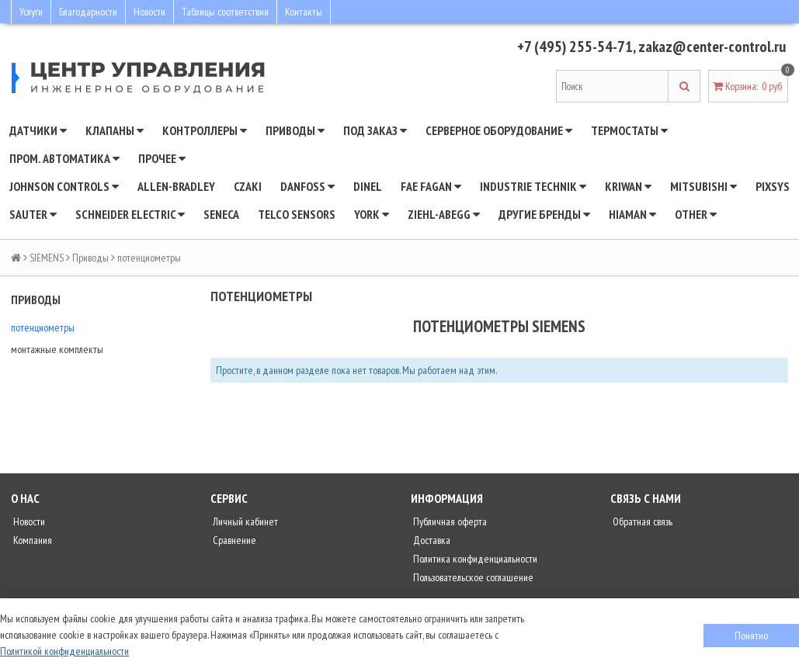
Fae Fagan (431, 186)
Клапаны (115, 130)
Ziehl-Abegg (444, 214)
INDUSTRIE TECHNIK (533, 186)
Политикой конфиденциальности (64, 651)
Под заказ (375, 130)
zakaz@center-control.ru (712, 47)
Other (696, 214)
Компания (31, 540)
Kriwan (628, 186)
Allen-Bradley (176, 186)
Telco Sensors (297, 214)
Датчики (38, 130)
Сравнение (233, 540)
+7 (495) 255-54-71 (575, 47)
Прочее (162, 158)
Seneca (221, 214)
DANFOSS (307, 186)
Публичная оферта (449, 521)
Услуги (31, 12)
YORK (372, 214)
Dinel (368, 186)
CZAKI (248, 186)
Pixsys (773, 186)
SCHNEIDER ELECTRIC (130, 214)
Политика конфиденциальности (474, 559)
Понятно (751, 636)
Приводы (295, 130)
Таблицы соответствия (225, 12)
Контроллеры (205, 130)
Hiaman (632, 214)
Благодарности (88, 12)
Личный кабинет (244, 521)
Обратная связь (641, 521)
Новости (149, 12)
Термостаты (629, 130)
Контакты (304, 12)
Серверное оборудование (499, 130)
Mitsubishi (703, 186)
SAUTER (33, 214)
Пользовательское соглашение (472, 577)
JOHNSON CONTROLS (64, 186)
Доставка (431, 540)
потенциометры (43, 327)
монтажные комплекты (57, 349)
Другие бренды (544, 214)
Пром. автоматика (64, 158)
